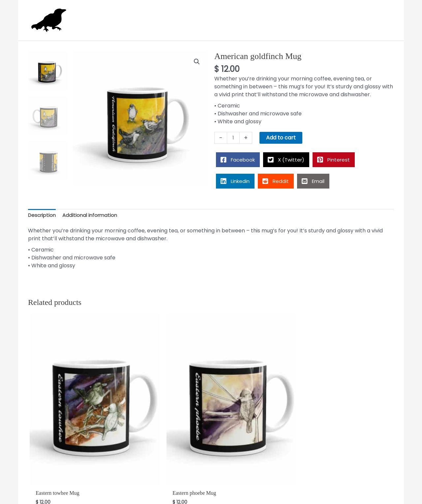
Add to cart (282, 135)
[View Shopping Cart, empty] (384, 19)
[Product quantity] (234, 135)
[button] (196, 60)
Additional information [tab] (93, 213)
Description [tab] (43, 213)
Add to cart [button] (57, 449)
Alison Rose (210, 495)
